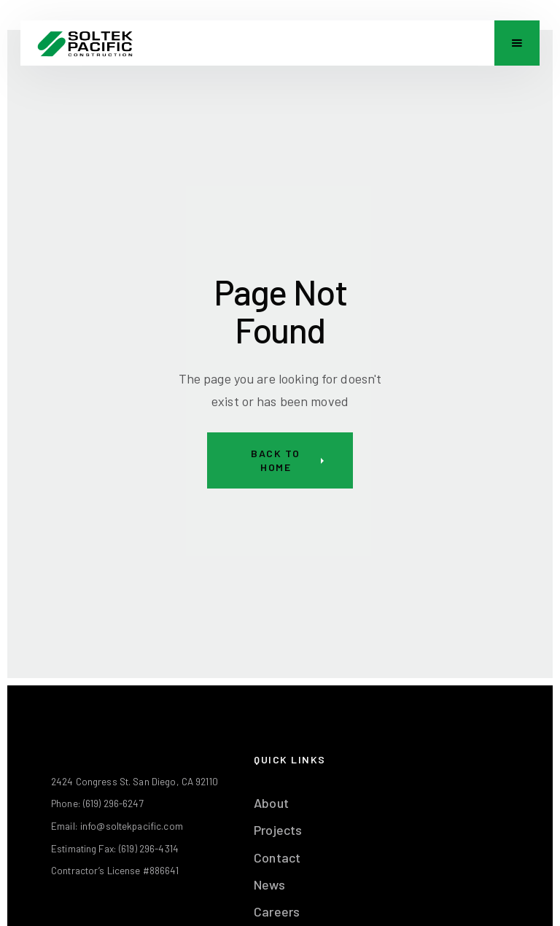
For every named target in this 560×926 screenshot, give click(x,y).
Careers (277, 911)
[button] (517, 43)
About (271, 803)
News (269, 884)
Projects (278, 830)
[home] (85, 43)
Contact (277, 857)
